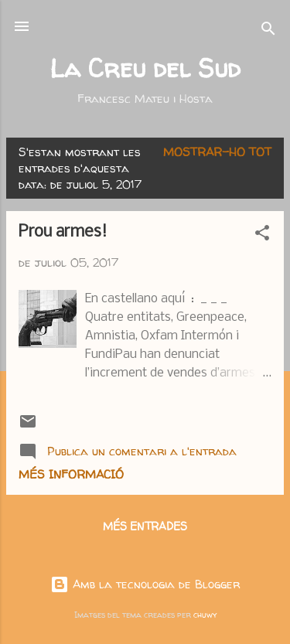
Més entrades (145, 526)
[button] (262, 235)
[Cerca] (268, 31)
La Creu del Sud (145, 68)
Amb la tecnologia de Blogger (145, 584)
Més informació (71, 474)
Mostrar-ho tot (217, 152)
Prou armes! (63, 232)
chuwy (205, 615)
